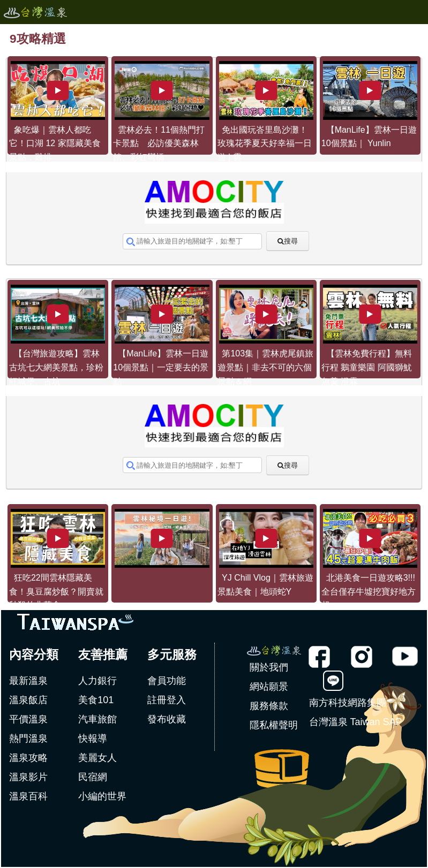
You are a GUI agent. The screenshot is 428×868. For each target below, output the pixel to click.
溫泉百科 (28, 796)
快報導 (93, 738)
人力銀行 (97, 681)
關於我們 (269, 667)
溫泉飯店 (28, 700)
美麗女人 (97, 758)
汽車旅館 (97, 719)
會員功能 (167, 681)
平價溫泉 (28, 719)
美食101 (96, 700)
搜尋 (291, 241)
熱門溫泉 (28, 738)
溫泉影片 (28, 777)
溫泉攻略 (28, 758)
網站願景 (269, 687)
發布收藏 (167, 719)
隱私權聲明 (274, 725)
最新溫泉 (28, 681)
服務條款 (269, 706)
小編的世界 (102, 796)
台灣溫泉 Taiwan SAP (356, 722)
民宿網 (93, 777)
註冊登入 (167, 700)
